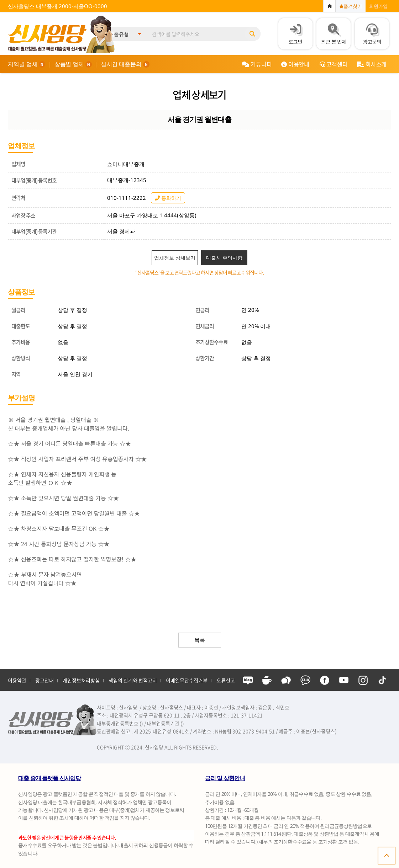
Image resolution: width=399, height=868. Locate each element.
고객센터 (334, 64)
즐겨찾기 (351, 6)
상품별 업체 (73, 64)
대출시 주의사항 (224, 258)
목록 (200, 640)
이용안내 (295, 64)
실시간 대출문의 (125, 64)
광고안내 (44, 680)
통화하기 (168, 198)
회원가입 (378, 6)
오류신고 (226, 680)
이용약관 (17, 680)
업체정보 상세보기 (175, 258)
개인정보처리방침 (81, 680)
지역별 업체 (27, 64)
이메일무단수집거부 (187, 680)
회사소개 (372, 64)
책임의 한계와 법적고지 (133, 680)
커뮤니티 (257, 64)
